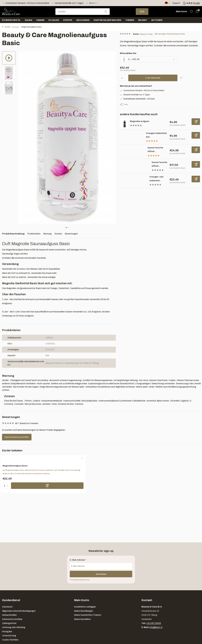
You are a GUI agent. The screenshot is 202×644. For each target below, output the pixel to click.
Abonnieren (101, 574)
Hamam (40, 20)
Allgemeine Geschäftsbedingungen (19, 611)
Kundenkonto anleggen (85, 607)
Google (196, 3)
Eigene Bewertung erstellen (19, 437)
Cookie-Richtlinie (10, 640)
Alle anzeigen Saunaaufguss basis (174, 34)
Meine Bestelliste (82, 619)
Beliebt (143, 20)
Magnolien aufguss (144, 121)
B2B (142, 12)
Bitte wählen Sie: (128, 53)
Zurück (7, 27)
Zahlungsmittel (9, 623)
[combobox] (83, 12)
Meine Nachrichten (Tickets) (88, 615)
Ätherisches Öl (11, 20)
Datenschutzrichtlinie (12, 619)
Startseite (17, 27)
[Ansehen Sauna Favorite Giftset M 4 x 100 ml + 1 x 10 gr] (134, 168)
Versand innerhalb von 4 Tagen (136, 95)
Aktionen (157, 20)
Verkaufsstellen (9, 615)
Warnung (47, 234)
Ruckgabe (7, 631)
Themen (130, 20)
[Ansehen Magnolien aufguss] (125, 123)
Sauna (28, 20)
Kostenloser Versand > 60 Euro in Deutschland (144, 90)
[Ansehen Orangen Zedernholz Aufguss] (131, 137)
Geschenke (83, 20)
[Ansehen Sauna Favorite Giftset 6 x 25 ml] (132, 151)
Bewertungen (71, 234)
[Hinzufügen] (196, 122)
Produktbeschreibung (13, 234)
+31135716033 (154, 623)
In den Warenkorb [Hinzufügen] (153, 78)
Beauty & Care (149, 34)
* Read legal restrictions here (81, 579)
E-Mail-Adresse (78, 559)
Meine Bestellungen (84, 611)
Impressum (7, 607)
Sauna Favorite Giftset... (156, 166)
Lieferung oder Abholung (14, 627)
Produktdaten (34, 234)
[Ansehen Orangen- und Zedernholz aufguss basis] (133, 184)
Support (176, 3)
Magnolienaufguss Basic (20, 466)
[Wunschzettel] (191, 12)
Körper (68, 20)
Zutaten (58, 234)
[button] (66, 228)
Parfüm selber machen (107, 20)
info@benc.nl (156, 627)
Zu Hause (54, 20)
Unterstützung (9, 636)
